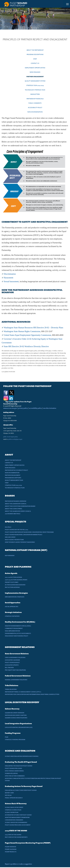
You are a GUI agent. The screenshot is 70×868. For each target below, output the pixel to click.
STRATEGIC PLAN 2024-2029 (35, 85)
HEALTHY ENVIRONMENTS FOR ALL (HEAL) (18, 626)
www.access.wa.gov (10, 408)
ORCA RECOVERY (10, 537)
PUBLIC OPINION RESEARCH (14, 798)
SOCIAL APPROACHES (12, 607)
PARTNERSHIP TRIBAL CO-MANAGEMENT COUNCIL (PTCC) (23, 692)
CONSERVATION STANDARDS (14, 820)
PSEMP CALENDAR (11, 849)
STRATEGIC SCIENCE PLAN (13, 810)
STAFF (35, 59)
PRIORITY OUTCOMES (12, 582)
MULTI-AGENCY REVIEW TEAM (14, 540)
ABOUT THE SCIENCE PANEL (14, 509)
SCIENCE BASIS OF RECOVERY (14, 807)
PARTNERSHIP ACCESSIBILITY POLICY (16, 470)
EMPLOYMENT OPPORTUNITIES (35, 68)
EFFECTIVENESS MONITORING (14, 771)
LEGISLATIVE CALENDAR (12, 660)
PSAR (7, 737)
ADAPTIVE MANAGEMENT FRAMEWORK (17, 817)
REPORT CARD (9, 793)
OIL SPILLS (8, 527)
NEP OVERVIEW (10, 556)
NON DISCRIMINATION (12, 473)
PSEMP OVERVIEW (10, 847)
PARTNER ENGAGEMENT (35, 77)
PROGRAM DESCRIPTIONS (35, 54)
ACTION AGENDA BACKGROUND (15, 585)
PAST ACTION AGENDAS (12, 587)
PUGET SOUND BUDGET (12, 662)
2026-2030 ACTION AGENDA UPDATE (16, 580)
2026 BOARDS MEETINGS (13, 514)
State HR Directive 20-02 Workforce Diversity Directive (26, 346)
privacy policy (23, 408)
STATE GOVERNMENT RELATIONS (15, 657)
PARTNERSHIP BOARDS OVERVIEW (16, 501)
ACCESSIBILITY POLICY (35, 107)
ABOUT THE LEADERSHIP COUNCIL (16, 504)
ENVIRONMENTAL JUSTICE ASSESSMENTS (18, 633)
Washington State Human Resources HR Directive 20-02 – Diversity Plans (34, 328)
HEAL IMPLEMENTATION (12, 631)
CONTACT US (35, 63)
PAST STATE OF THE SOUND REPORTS (16, 837)
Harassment (9, 278)
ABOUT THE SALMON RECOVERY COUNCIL (18, 511)
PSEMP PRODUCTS (11, 852)
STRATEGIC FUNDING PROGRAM (15, 740)
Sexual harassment (11, 281)
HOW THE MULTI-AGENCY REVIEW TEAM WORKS (20, 542)
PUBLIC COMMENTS (35, 103)
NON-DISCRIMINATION (35, 112)
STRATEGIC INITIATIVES (12, 616)
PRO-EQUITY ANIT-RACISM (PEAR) (15, 670)
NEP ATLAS (8, 795)
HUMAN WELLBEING (11, 773)
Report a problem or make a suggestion (18, 864)
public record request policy (11, 437)
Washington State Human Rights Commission (22, 331)
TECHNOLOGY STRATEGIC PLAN (35, 90)
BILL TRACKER (9, 667)
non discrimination (50, 408)
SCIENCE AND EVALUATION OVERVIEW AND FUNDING (22, 756)
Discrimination (10, 274)
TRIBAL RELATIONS (11, 689)
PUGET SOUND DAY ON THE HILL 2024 (16, 530)
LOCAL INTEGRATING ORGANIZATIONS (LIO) (19, 727)
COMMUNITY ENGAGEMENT (14, 628)
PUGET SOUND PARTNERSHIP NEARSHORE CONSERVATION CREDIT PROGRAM (29, 532)
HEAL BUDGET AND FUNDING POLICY (16, 636)
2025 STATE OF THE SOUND (13, 835)
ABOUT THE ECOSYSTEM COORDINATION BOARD (20, 506)
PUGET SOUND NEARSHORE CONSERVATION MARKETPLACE (24, 535)
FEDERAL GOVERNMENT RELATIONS (16, 680)
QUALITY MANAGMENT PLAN (14, 480)
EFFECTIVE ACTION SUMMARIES (15, 776)
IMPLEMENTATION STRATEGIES (15, 597)
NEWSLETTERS (35, 94)
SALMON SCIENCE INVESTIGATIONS (16, 718)
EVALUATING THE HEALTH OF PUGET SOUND (19, 766)
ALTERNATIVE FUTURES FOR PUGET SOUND (18, 815)
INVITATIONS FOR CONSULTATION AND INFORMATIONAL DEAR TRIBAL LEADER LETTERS (32, 694)
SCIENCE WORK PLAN (12, 812)
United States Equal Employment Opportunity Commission (27, 335)
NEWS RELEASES (35, 72)
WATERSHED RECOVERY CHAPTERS (16, 715)
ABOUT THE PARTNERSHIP (35, 50)
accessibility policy (35, 408)
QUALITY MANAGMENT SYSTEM (35, 81)
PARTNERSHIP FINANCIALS (35, 99)
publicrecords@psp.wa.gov (15, 439)
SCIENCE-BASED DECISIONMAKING (16, 822)
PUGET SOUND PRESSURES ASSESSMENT (18, 825)
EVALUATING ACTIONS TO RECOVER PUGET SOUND (21, 790)
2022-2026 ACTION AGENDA (13, 577)
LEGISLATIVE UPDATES (12, 665)
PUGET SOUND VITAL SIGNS (13, 768)
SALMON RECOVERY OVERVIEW (15, 713)
